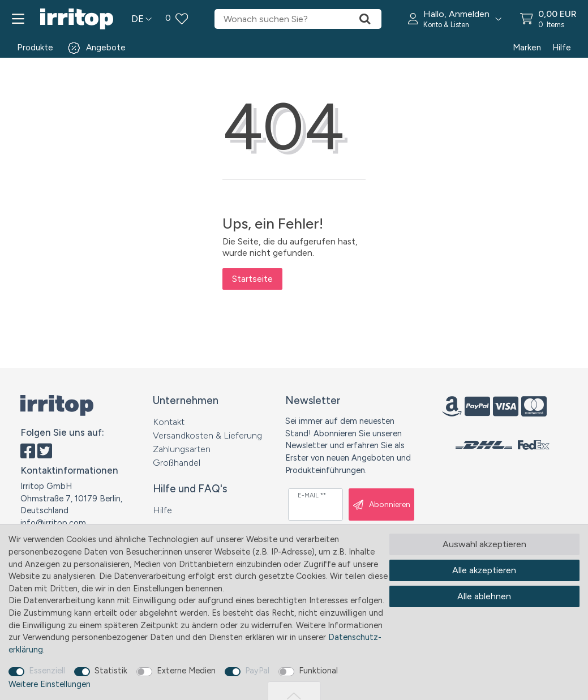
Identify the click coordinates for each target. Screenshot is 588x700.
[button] (455, 19)
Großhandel (177, 463)
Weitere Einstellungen (50, 684)
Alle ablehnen (484, 596)
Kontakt (169, 422)
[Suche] (365, 19)
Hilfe (562, 48)
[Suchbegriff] (281, 19)
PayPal (257, 671)
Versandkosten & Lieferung (207, 435)
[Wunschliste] (177, 19)
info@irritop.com (53, 523)
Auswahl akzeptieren (484, 544)
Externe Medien (186, 671)
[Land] (141, 19)
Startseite (252, 279)
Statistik (111, 671)
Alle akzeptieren (484, 570)
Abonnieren (382, 505)
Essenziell (47, 671)
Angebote (106, 48)
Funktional (318, 671)
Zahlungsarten (182, 449)
